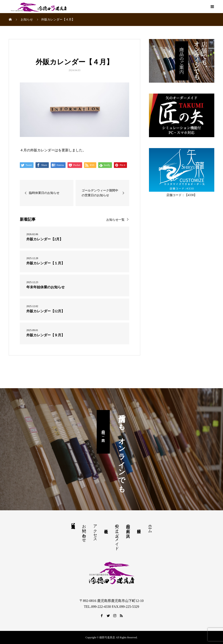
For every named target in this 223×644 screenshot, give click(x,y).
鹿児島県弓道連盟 (73, 524)
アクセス (95, 531)
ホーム (150, 526)
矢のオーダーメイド (117, 535)
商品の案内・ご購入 (128, 526)
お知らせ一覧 (115, 220)
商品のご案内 (103, 432)
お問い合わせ (84, 531)
